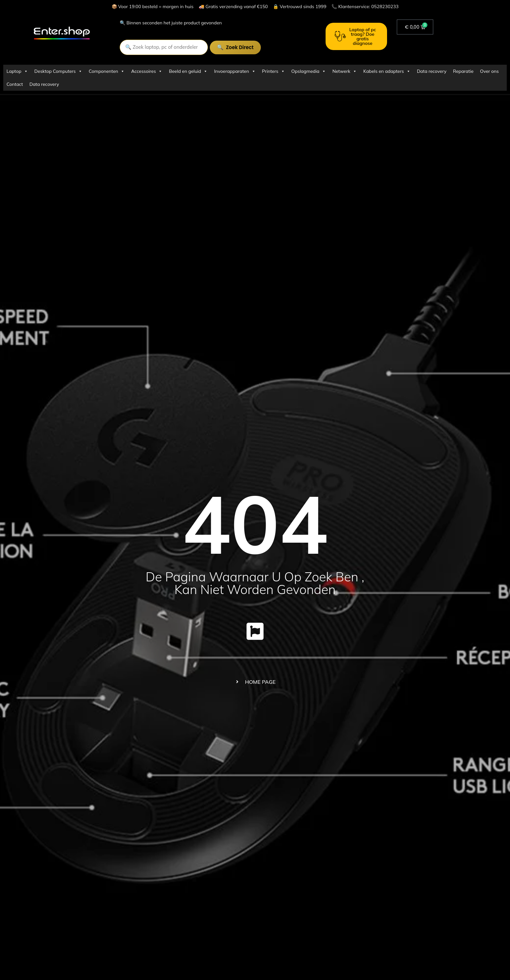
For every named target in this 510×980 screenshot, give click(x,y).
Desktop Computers (58, 71)
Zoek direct (256, 47)
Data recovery (432, 71)
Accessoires (147, 71)
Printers (274, 71)
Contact (15, 84)
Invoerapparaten (235, 71)
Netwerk (345, 71)
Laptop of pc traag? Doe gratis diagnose (355, 36)
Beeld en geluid (188, 71)
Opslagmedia (309, 71)
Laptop (17, 71)
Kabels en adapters (387, 71)
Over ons (490, 71)
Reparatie (463, 71)
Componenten (107, 71)
